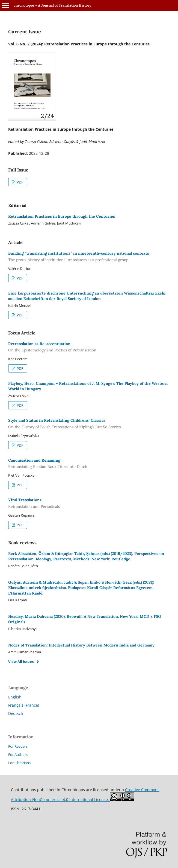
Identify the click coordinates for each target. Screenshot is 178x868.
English (15, 697)
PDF (20, 182)
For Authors (18, 755)
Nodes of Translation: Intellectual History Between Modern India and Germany (81, 645)
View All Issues (21, 662)
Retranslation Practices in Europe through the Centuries (62, 216)
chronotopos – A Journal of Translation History (52, 5)
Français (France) (24, 705)
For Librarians (19, 763)
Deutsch (16, 713)
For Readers (18, 746)
